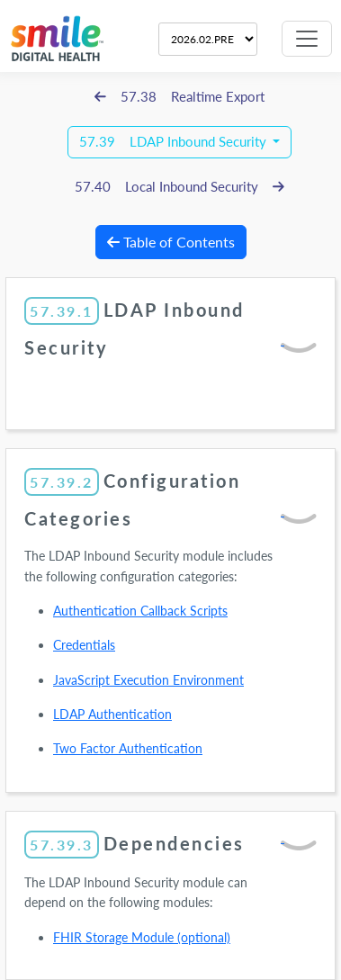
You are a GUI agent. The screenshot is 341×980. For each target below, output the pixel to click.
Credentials (84, 645)
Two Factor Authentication (128, 748)
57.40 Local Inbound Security (179, 187)
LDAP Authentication (112, 714)
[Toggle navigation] (307, 39)
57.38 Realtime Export (179, 97)
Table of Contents (171, 242)
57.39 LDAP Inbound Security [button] (175, 142)
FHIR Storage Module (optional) (142, 937)
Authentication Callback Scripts (140, 611)
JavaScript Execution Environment (148, 680)
